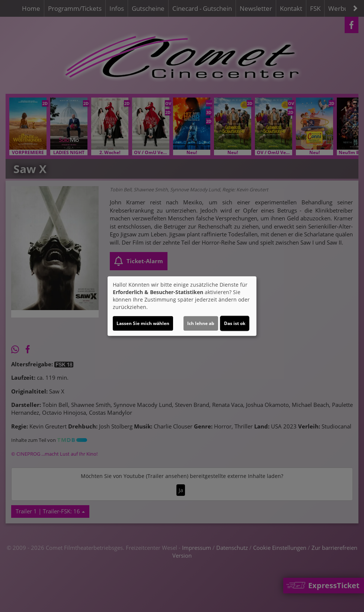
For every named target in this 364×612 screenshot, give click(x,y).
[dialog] (182, 306)
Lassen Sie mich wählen (143, 323)
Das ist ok (235, 323)
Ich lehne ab (201, 323)
